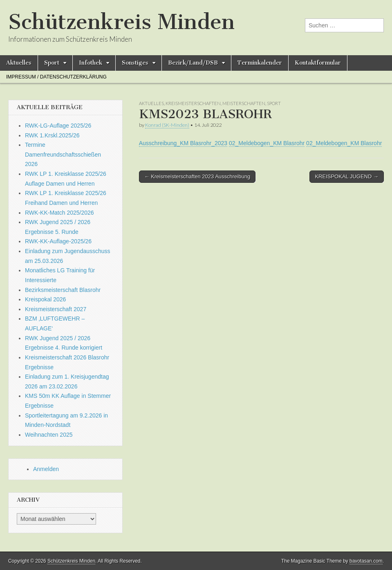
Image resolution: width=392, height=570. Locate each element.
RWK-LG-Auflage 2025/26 (58, 126)
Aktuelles (19, 63)
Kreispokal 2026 (45, 299)
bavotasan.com (366, 561)
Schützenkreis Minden (121, 22)
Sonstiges (135, 63)
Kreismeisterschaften (193, 103)
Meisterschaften (244, 103)
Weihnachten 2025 (49, 435)
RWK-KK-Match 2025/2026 (59, 213)
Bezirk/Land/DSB (193, 63)
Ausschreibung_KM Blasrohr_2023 (183, 143)
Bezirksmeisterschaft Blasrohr (63, 290)
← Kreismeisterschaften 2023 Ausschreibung (197, 176)
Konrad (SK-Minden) (167, 125)
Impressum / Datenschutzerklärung (56, 77)
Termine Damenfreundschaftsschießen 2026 (63, 154)
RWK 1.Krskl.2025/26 (52, 135)
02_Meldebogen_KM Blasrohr (267, 143)
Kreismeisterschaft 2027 (56, 309)
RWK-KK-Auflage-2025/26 (58, 241)
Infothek (91, 63)
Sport (52, 63)
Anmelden (46, 469)
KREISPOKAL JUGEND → (347, 176)
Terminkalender (260, 63)
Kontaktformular (318, 63)
